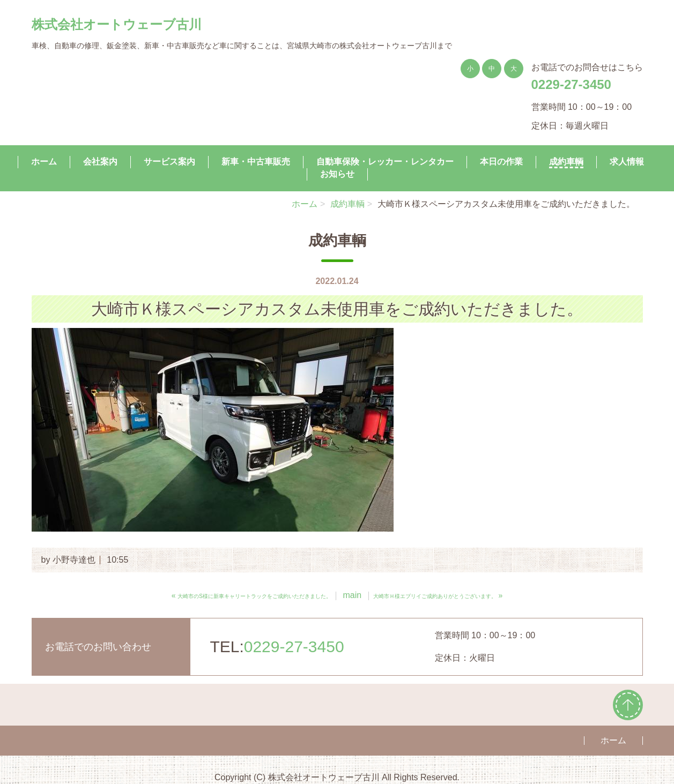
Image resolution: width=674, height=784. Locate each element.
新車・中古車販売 (256, 161)
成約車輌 (566, 161)
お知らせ (337, 174)
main (352, 595)
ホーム (44, 161)
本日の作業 (501, 161)
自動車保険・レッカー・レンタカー (385, 161)
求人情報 (627, 161)
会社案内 (100, 161)
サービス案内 (169, 161)
